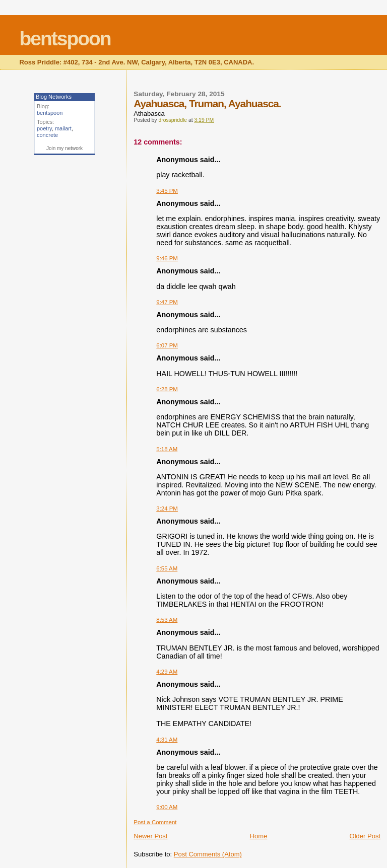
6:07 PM (167, 345)
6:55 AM (167, 568)
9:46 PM (167, 258)
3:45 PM (167, 191)
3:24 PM (167, 509)
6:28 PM (167, 389)
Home (259, 836)
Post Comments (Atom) (208, 854)
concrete (47, 135)
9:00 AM (167, 807)
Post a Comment (155, 822)
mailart (63, 128)
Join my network (64, 148)
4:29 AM (167, 672)
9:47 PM (167, 302)
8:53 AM (167, 620)
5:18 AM (167, 449)
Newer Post (150, 836)
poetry (44, 128)
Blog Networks (54, 97)
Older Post (365, 836)
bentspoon (65, 39)
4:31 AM (167, 740)
